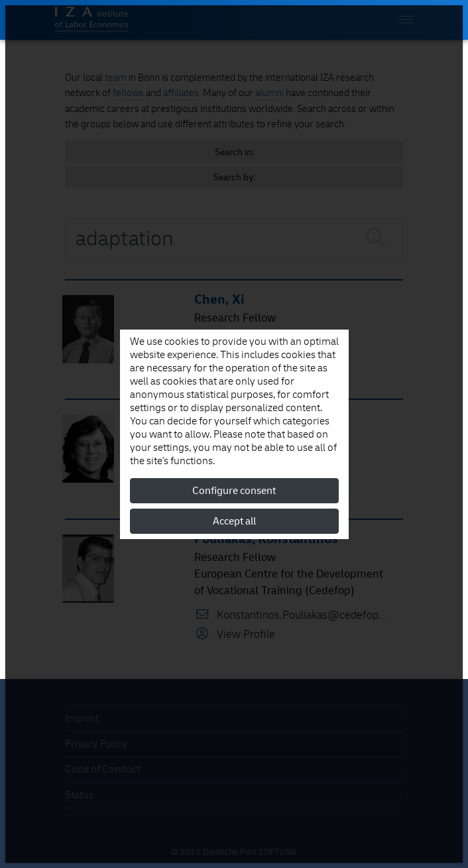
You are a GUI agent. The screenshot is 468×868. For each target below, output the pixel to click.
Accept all (234, 521)
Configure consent (234, 491)
